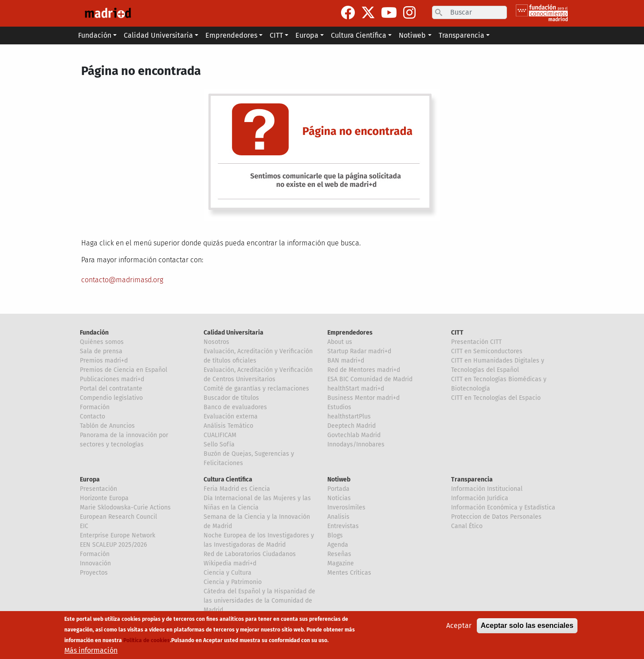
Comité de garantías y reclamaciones (256, 389)
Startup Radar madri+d (359, 351)
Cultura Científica (228, 479)
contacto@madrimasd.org (122, 280)
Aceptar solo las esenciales (527, 626)
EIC (84, 526)
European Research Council (118, 517)
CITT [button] (276, 35)
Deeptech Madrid (351, 426)
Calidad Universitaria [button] (158, 35)
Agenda (338, 545)
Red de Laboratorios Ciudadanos (250, 554)
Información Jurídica (480, 498)
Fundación (94, 333)
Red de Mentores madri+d (364, 370)
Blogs (335, 535)
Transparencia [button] (461, 35)
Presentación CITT (476, 342)
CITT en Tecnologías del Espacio (496, 398)
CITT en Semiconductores (487, 351)
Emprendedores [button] (231, 35)
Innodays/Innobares (356, 444)
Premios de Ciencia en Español (124, 370)
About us (340, 342)
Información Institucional (487, 489)
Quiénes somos (102, 342)
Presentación (98, 489)
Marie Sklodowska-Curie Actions (125, 507)
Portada (338, 489)
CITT (457, 333)
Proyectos (94, 573)
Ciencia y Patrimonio (233, 582)
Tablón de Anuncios (107, 426)
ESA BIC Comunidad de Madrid (370, 379)
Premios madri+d (104, 361)
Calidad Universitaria (234, 333)
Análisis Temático (228, 426)
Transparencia (472, 479)
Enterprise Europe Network (118, 535)
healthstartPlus (349, 416)
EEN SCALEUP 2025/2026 (113, 545)
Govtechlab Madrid (354, 435)
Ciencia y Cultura (228, 573)
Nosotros (216, 342)
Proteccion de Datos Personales (496, 517)
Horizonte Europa (104, 498)
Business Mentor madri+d (363, 398)
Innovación (95, 563)
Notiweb (339, 479)
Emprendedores (350, 333)
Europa (90, 479)
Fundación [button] (95, 35)
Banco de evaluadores (235, 407)
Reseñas (339, 554)
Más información (91, 651)
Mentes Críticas (349, 573)
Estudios (339, 407)
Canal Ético (467, 526)
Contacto (92, 416)
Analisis (338, 517)
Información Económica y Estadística (503, 507)
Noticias (339, 498)
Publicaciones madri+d (112, 379)
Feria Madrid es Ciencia (237, 489)
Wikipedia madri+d (230, 563)
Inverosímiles (346, 507)
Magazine (341, 563)
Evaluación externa (231, 416)
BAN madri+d (346, 361)
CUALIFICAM (220, 435)
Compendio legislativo (111, 398)
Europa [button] (307, 35)
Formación (95, 407)
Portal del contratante (111, 389)
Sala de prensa (101, 351)
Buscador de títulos (231, 398)
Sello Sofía (219, 444)
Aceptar (459, 626)
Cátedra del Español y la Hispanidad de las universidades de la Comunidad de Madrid (259, 601)
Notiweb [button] (412, 35)
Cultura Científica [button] (359, 35)
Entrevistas (343, 526)
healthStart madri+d (356, 389)
